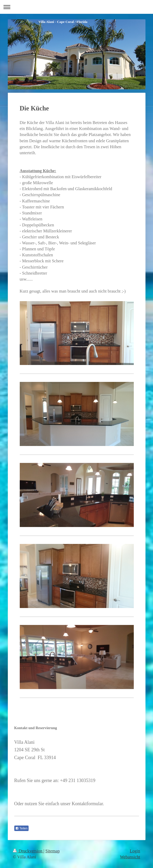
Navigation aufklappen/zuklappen (76, 7)
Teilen (21, 828)
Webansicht (130, 857)
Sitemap (53, 851)
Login (135, 851)
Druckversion (28, 851)
